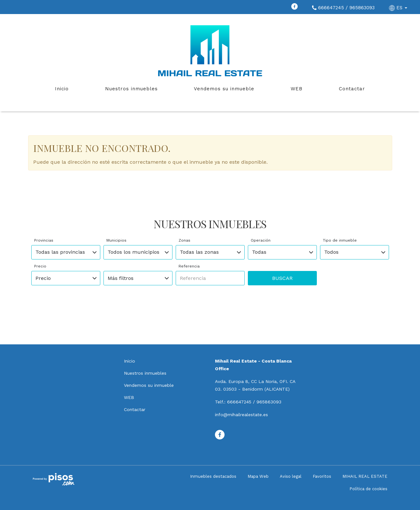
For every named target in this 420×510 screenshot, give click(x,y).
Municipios (116, 240)
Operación (261, 240)
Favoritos (322, 476)
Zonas (184, 240)
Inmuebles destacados (213, 476)
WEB (297, 89)
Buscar (282, 278)
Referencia (189, 266)
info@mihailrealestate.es (241, 415)
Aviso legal (291, 476)
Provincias (44, 240)
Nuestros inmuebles (131, 89)
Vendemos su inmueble (224, 89)
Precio (40, 266)
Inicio (62, 89)
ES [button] (399, 8)
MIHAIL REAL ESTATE (365, 476)
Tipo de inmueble (340, 240)
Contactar (352, 89)
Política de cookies (368, 489)
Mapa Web (258, 476)
